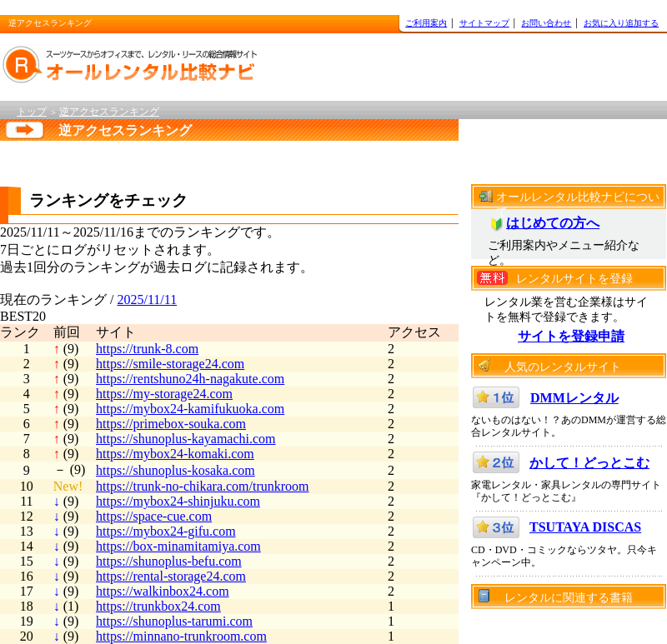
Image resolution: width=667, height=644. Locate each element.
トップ (32, 112)
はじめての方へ (553, 223)
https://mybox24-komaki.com (175, 454)
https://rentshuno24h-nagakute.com (190, 379)
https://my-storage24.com (164, 394)
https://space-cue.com (154, 516)
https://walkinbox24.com (163, 591)
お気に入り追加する (621, 23)
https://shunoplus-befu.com (169, 561)
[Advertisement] (212, 160)
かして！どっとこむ (589, 463)
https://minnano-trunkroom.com (181, 636)
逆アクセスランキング (109, 112)
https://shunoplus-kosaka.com (176, 470)
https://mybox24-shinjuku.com (178, 501)
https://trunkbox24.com (158, 606)
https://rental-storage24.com (171, 576)
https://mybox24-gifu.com (166, 531)
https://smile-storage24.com (170, 364)
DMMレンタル (574, 398)
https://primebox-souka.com (171, 424)
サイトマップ (484, 23)
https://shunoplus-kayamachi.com (186, 439)
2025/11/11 (147, 300)
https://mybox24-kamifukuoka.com (190, 409)
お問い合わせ (546, 23)
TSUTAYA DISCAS (585, 527)
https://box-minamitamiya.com (178, 546)
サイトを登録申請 (571, 336)
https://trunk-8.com (147, 349)
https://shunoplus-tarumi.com (174, 621)
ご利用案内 (426, 23)
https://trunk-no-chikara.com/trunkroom (203, 486)
